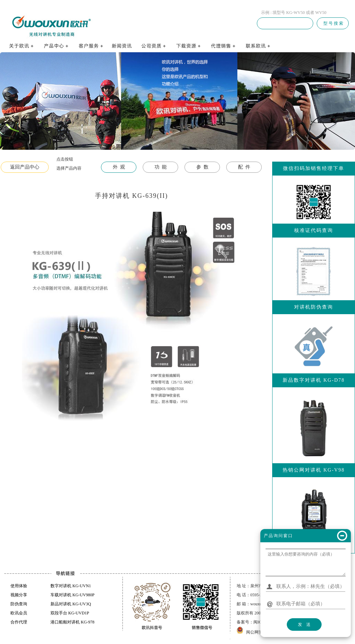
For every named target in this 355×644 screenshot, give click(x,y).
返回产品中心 (25, 167)
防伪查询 (19, 604)
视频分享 (19, 595)
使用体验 (19, 586)
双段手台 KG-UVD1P (70, 613)
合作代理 (19, 622)
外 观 (119, 167)
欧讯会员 (19, 613)
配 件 (244, 167)
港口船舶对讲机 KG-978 (72, 622)
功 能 (161, 167)
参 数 (202, 167)
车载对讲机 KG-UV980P (72, 595)
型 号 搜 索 (333, 23)
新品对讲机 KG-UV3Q (71, 604)
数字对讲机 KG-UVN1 (71, 586)
